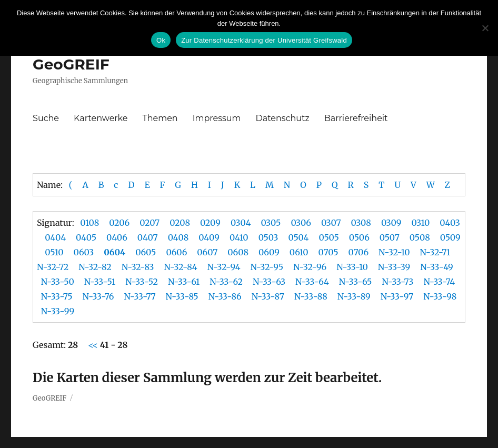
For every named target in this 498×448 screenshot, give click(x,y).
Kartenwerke (101, 118)
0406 (117, 237)
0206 (119, 223)
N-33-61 (184, 282)
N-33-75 (57, 296)
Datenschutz (283, 118)
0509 (450, 237)
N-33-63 (269, 282)
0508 (420, 237)
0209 (210, 223)
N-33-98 (440, 296)
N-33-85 (182, 296)
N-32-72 (53, 267)
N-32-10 (394, 252)
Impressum (217, 118)
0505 (328, 237)
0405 (86, 237)
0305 (271, 223)
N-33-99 (58, 311)
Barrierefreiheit (356, 118)
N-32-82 (95, 267)
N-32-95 (267, 267)
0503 (268, 237)
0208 (180, 223)
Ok (161, 40)
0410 (239, 237)
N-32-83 (138, 267)
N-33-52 (142, 282)
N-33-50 (58, 282)
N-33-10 (352, 267)
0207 (150, 223)
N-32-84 (181, 267)
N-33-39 (394, 267)
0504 (298, 237)
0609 (269, 252)
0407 (148, 237)
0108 (89, 223)
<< (94, 345)
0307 (331, 223)
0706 (358, 252)
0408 (178, 237)
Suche (46, 118)
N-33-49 (437, 267)
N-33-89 (354, 296)
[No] (485, 28)
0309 (391, 223)
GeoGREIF (71, 64)
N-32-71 (435, 252)
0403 (450, 223)
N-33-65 (356, 282)
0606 (176, 252)
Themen (160, 118)
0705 (328, 252)
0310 (420, 223)
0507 (390, 237)
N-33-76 (98, 296)
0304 (241, 223)
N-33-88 (311, 296)
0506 (359, 237)
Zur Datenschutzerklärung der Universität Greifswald (264, 40)
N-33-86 (225, 296)
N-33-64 (312, 282)
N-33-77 (140, 296)
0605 (146, 252)
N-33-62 (226, 282)
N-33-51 (100, 282)
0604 (114, 252)
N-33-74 (439, 282)
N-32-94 (224, 267)
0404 (55, 237)
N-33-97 (397, 296)
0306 (301, 223)
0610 (299, 252)
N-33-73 (397, 282)
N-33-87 (268, 296)
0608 (238, 252)
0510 (54, 252)
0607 (207, 252)
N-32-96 (310, 267)
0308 (361, 223)
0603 (84, 252)
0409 (209, 237)
